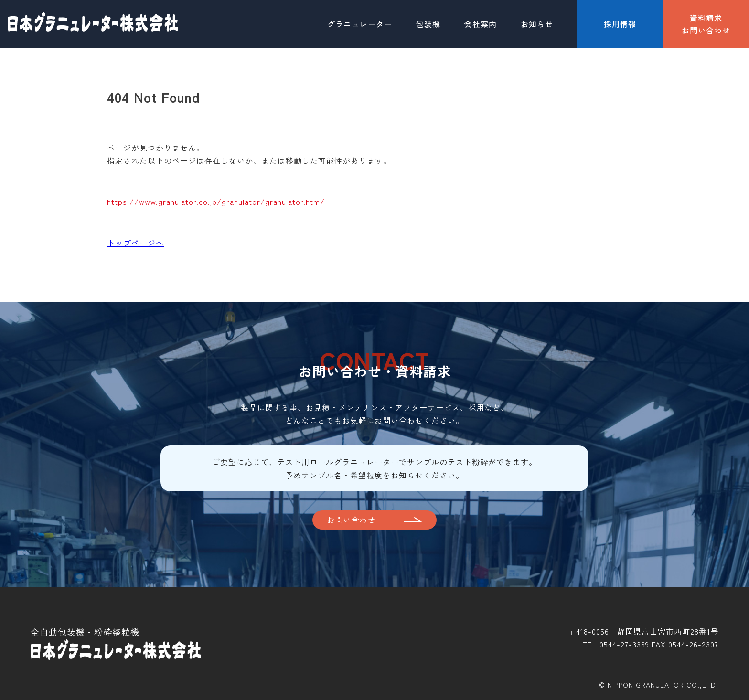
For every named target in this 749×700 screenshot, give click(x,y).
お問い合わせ (351, 520)
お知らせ (537, 24)
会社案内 (481, 24)
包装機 (428, 24)
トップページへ (135, 243)
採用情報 (620, 24)
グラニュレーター (360, 24)
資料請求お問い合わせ (706, 24)
